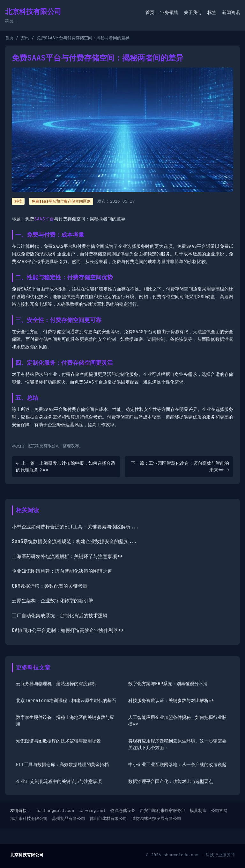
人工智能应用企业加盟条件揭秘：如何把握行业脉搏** (177, 721)
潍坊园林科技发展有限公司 (156, 818)
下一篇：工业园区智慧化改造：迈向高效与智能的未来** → (180, 466)
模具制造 (198, 811)
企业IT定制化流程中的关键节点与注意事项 (59, 781)
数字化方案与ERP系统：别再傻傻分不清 (168, 684)
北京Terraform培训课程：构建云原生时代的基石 (66, 700)
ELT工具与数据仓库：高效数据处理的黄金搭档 (62, 764)
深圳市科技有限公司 (29, 818)
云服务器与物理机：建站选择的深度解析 (56, 684)
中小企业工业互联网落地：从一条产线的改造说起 (177, 764)
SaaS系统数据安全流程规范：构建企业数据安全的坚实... (74, 542)
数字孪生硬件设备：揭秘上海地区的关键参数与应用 (65, 721)
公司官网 (219, 811)
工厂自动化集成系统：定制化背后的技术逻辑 (60, 616)
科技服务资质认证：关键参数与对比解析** (171, 700)
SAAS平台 (44, 219)
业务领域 (169, 12)
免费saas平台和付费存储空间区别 (61, 201)
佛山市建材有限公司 (108, 818)
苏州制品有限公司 (69, 818)
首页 (150, 12)
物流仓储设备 (123, 811)
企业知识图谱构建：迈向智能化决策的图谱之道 (62, 571)
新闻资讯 (231, 12)
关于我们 (193, 12)
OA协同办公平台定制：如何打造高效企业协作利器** (68, 630)
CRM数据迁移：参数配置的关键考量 (50, 586)
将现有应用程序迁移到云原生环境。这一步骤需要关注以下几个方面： (177, 744)
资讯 (25, 38)
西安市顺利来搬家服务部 (163, 811)
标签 (212, 12)
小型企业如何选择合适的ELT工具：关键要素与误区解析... (75, 527)
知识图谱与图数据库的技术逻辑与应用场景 (58, 741)
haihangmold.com (55, 811)
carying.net (92, 811)
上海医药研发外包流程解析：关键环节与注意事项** (67, 556)
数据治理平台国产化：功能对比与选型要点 (171, 781)
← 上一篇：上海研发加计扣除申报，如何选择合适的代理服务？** (66, 466)
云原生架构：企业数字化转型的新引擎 (52, 601)
